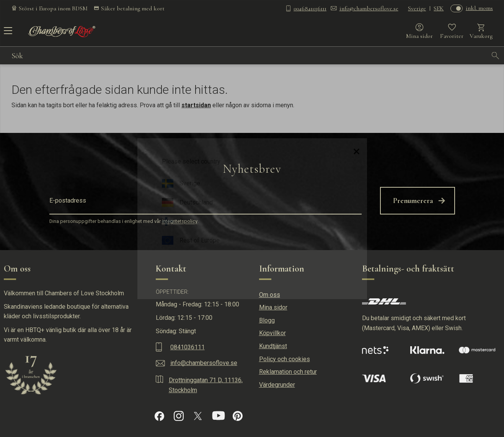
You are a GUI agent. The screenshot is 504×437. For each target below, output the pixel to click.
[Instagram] (179, 416)
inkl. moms (479, 8)
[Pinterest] (238, 416)
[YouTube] (219, 416)
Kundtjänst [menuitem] (273, 346)
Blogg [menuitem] (267, 320)
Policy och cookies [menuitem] (285, 359)
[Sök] (496, 56)
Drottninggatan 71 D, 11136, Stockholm (206, 385)
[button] (7, 33)
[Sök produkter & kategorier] (249, 56)
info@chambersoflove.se (369, 8)
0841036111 (188, 347)
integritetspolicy (180, 222)
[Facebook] (159, 416)
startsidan (196, 105)
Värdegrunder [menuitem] (277, 385)
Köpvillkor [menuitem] (272, 333)
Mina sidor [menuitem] (273, 307)
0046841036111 (310, 8)
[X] (198, 416)
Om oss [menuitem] (270, 295)
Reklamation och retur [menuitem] (288, 372)
